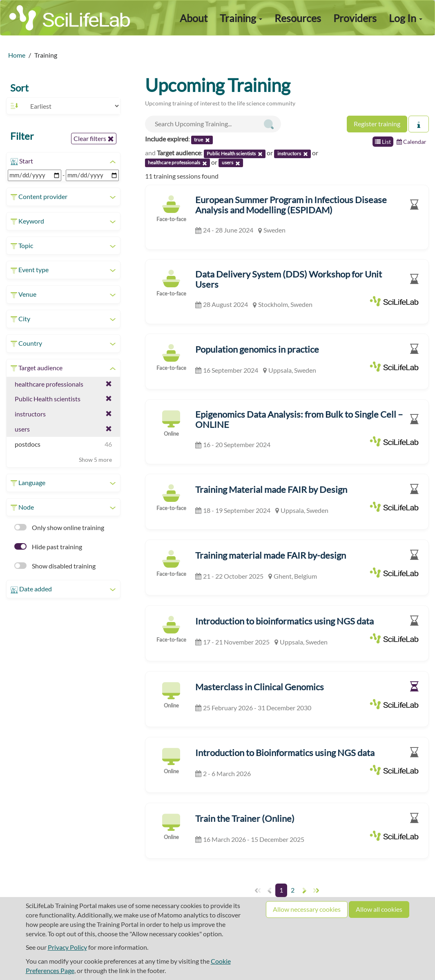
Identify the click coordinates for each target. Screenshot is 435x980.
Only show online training (59, 527)
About (194, 18)
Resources (298, 18)
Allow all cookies (379, 909)
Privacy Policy (67, 947)
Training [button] (241, 18)
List (383, 142)
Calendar (412, 142)
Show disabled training (55, 566)
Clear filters (94, 139)
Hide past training (48, 547)
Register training (377, 124)
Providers (355, 18)
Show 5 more (95, 460)
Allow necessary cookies (307, 909)
